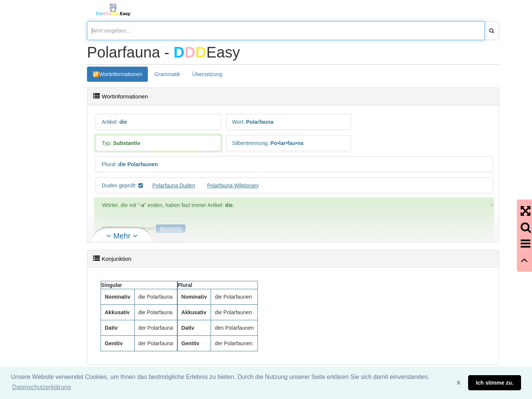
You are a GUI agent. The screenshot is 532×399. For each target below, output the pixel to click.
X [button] (459, 383)
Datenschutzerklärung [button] (42, 387)
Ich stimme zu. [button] (495, 383)
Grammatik (167, 74)
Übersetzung (207, 74)
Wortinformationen (121, 74)
